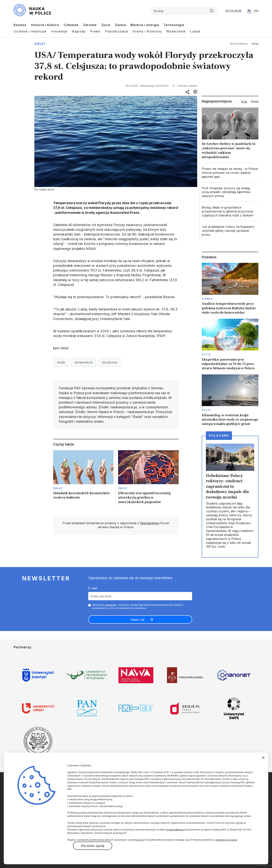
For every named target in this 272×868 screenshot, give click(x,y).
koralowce (110, 362)
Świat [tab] (255, 102)
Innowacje (59, 31)
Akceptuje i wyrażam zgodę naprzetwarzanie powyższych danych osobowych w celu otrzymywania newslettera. (138, 606)
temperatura (83, 362)
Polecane (219, 436)
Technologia (174, 25)
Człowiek (71, 25)
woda (61, 362)
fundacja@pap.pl (176, 830)
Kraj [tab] (244, 102)
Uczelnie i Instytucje (30, 31)
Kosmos (20, 25)
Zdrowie (90, 25)
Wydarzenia (176, 31)
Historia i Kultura (45, 25)
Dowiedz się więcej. (226, 840)
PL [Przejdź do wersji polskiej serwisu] (249, 11)
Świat (40, 44)
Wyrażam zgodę (93, 846)
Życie (106, 25)
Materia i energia (145, 25)
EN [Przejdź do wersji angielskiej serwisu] (256, 11)
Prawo (95, 31)
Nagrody (79, 31)
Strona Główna (239, 44)
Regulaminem (150, 523)
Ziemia (120, 25)
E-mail (93, 588)
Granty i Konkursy (147, 31)
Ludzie (195, 31)
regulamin (110, 605)
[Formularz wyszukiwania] (184, 11)
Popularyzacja (117, 31)
